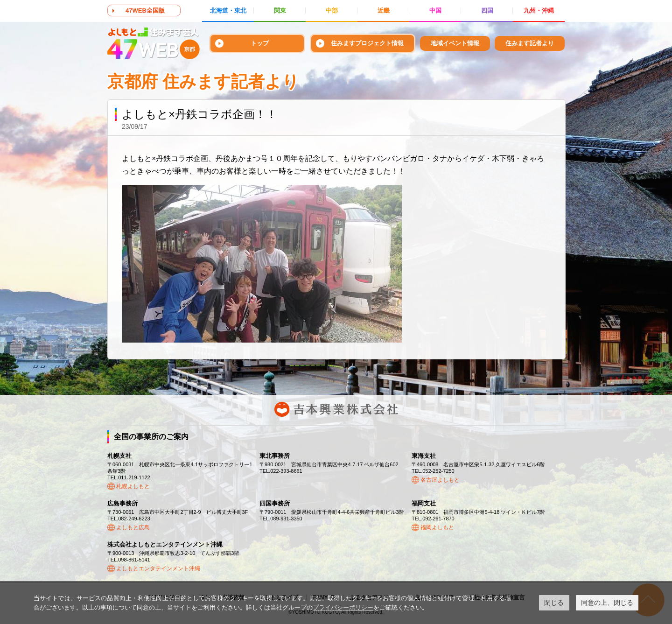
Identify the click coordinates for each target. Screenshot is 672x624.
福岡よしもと (437, 527)
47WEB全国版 (145, 11)
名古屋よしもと (440, 480)
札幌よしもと (133, 486)
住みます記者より (530, 43)
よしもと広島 (133, 527)
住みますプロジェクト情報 (367, 43)
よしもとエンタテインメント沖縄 (158, 568)
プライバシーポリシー (343, 607)
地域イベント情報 (455, 43)
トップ (260, 43)
